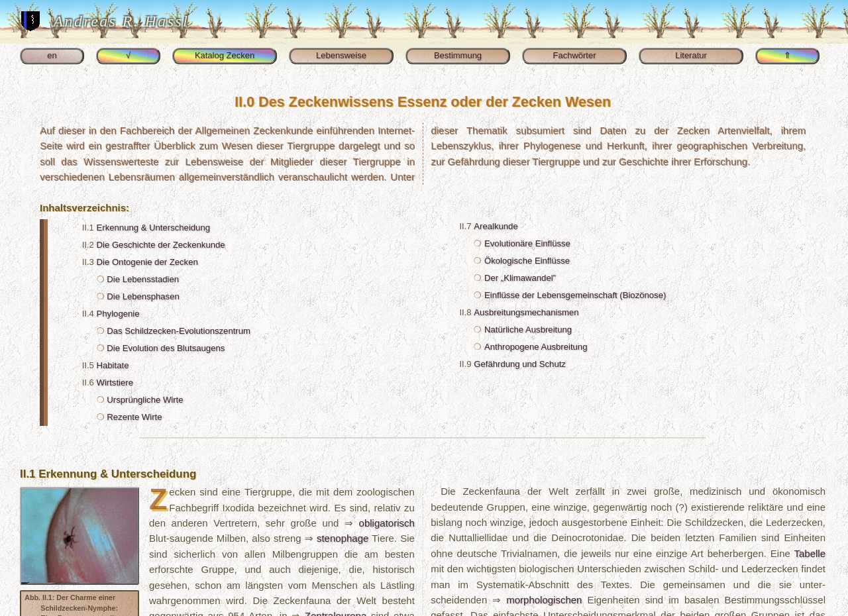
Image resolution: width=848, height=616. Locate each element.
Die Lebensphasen (143, 296)
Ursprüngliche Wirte (145, 400)
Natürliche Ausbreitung (528, 330)
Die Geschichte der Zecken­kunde (161, 245)
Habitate (113, 365)
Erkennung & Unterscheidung (153, 228)
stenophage (343, 538)
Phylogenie (118, 314)
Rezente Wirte (134, 417)
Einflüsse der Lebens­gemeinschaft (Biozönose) (575, 295)
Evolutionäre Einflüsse (527, 243)
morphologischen (544, 600)
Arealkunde (496, 226)
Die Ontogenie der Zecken (147, 262)
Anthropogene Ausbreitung (536, 347)
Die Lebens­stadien (143, 279)
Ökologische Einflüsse (527, 261)
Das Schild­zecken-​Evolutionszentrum (179, 331)
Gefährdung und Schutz (520, 364)
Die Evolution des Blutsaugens (166, 348)
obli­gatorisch (387, 523)
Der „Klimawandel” (520, 278)
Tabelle (810, 553)
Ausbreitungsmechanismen (526, 312)
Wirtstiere (115, 383)
